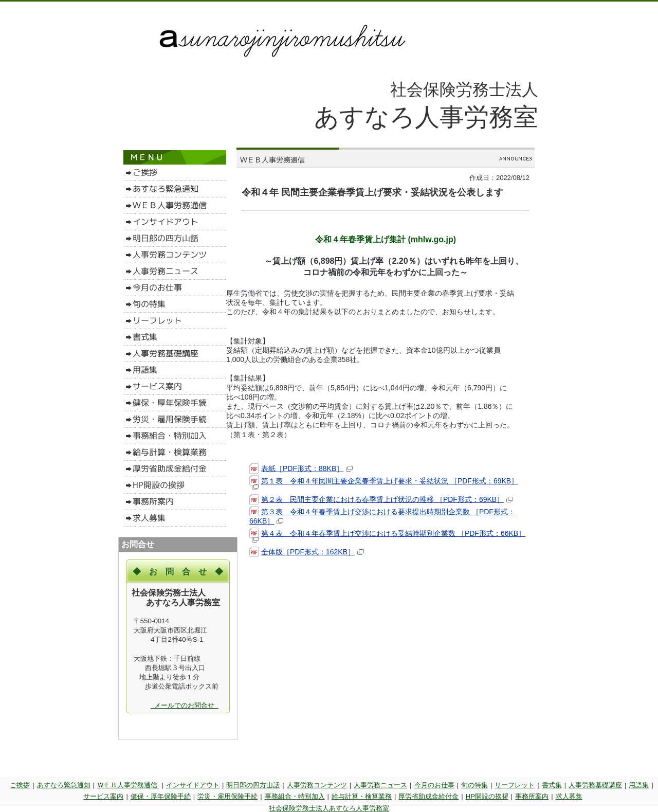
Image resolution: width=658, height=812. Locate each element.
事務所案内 (532, 796)
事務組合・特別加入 (295, 796)
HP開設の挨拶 (487, 796)
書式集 (552, 785)
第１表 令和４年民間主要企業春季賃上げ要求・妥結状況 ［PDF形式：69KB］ (384, 483)
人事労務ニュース (380, 785)
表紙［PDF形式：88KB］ (301, 469)
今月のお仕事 (434, 785)
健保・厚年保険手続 (161, 796)
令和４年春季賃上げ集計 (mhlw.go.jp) (386, 239)
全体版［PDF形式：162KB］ (307, 552)
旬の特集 (474, 785)
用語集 (639, 785)
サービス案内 (103, 796)
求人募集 (569, 796)
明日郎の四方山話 (253, 785)
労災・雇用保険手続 (227, 796)
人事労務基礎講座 (595, 785)
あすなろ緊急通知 (64, 785)
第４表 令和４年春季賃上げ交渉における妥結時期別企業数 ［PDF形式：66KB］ (387, 536)
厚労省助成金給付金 (428, 796)
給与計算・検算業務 (362, 796)
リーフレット (515, 785)
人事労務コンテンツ (317, 785)
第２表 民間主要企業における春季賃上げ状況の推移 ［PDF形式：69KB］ (381, 500)
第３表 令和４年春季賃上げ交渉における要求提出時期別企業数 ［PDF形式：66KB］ (382, 516)
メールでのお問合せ (185, 705)
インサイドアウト (193, 785)
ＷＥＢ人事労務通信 (128, 785)
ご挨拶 (20, 785)
